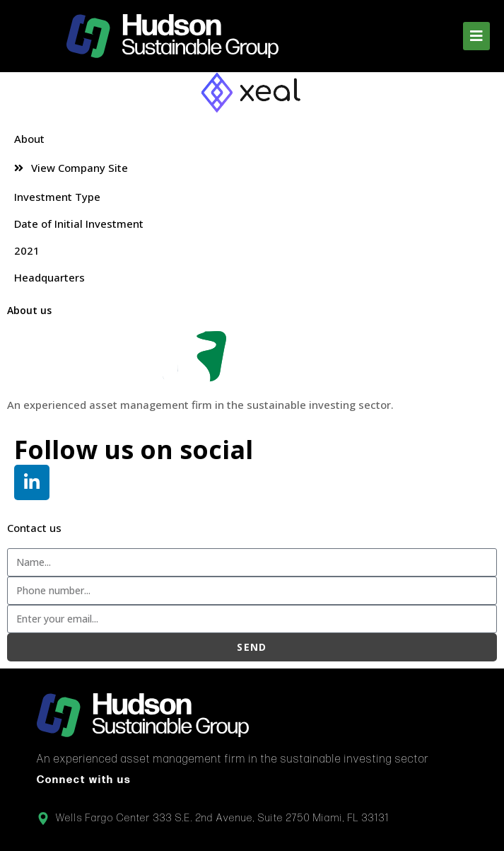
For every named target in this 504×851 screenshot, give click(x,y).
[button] (476, 36)
